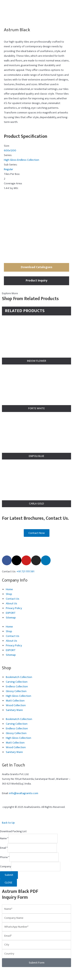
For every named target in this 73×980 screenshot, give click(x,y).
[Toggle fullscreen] (15, 972)
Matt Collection (15, 701)
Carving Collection (17, 682)
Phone (5, 857)
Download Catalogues (37, 267)
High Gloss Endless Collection (22, 160)
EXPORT (11, 613)
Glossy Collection (16, 691)
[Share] (25, 972)
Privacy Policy (14, 608)
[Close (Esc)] (34, 972)
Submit (9, 875)
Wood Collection (16, 705)
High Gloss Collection (18, 696)
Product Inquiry (36, 281)
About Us (11, 604)
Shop (9, 594)
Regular (8, 169)
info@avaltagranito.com (24, 793)
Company (6, 867)
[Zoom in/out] (5, 972)
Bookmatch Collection (19, 677)
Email (4, 848)
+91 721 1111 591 (25, 572)
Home (9, 589)
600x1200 (10, 151)
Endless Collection (17, 687)
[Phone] (34, 857)
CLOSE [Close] (8, 883)
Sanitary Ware (14, 710)
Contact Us (13, 599)
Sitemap (11, 618)
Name (4, 838)
